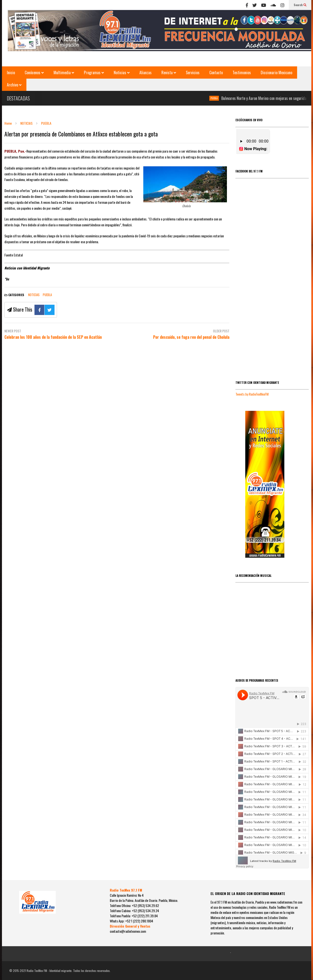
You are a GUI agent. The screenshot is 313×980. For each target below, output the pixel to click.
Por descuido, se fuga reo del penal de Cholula (191, 337)
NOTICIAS (34, 295)
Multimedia (64, 73)
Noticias (122, 73)
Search (300, 5)
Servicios (193, 73)
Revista (169, 73)
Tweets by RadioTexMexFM (252, 394)
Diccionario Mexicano (276, 73)
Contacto (216, 73)
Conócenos (34, 73)
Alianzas (145, 73)
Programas (94, 73)
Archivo (14, 85)
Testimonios (242, 73)
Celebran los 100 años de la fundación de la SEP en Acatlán (53, 337)
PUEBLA (220, 98)
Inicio (11, 73)
